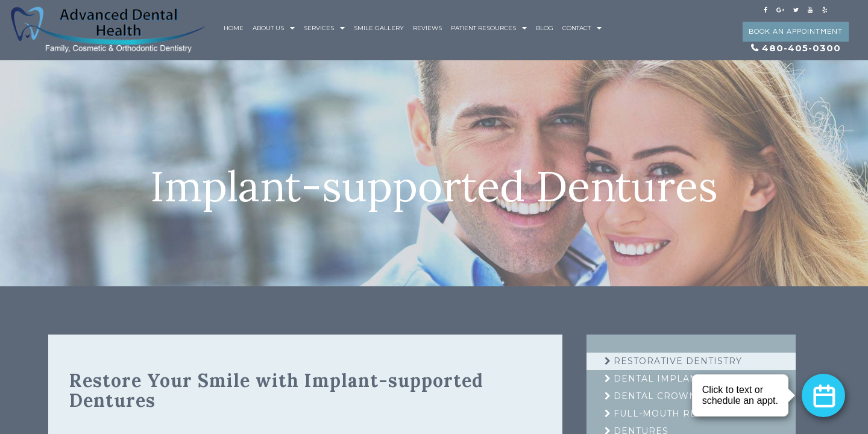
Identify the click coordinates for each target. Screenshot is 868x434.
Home (234, 28)
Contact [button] (582, 28)
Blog (545, 28)
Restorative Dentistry (678, 361)
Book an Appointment (796, 32)
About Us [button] (274, 28)
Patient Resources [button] (489, 28)
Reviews (427, 28)
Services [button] (324, 28)
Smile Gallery (379, 28)
